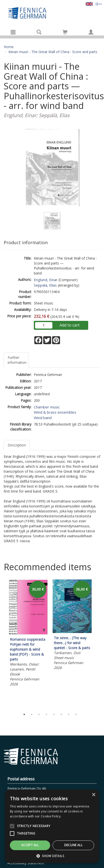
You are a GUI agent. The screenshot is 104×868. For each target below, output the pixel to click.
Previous (2, 644)
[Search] (39, 32)
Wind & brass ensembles (55, 412)
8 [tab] (76, 714)
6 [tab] (61, 714)
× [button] (94, 795)
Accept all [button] (30, 845)
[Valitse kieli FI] (99, 4)
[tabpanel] (28, 634)
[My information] (91, 32)
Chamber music (47, 407)
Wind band (43, 418)
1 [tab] (24, 714)
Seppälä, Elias (45, 285)
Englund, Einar (46, 280)
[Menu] (13, 32)
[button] (52, 856)
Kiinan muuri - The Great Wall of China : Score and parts (53, 52)
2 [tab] (32, 714)
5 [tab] (54, 714)
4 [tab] (46, 714)
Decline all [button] (73, 845)
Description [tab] (17, 445)
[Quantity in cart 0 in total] (65, 33)
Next (98, 644)
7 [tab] (69, 714)
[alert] (52, 826)
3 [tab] (39, 714)
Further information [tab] (17, 360)
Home (9, 47)
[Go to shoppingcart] (65, 32)
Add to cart (70, 325)
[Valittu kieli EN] (89, 4)
